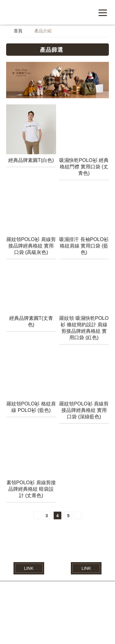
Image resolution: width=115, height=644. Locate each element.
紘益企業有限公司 (44, 12)
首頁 (18, 32)
